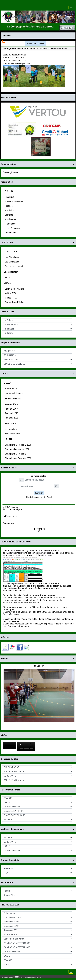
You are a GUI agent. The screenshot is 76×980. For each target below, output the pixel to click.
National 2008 (11, 409)
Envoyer (39, 493)
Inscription (10, 210)
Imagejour (39, 666)
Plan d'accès (11, 224)
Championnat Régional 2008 (18, 445)
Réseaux (38, 637)
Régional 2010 (12, 413)
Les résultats (11, 429)
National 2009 (11, 404)
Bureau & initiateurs (14, 201)
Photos (38, 659)
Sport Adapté (11, 389)
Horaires (9, 206)
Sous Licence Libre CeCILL (33, 977)
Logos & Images (13, 228)
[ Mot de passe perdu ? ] (39, 497)
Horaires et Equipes (14, 393)
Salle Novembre (12, 434)
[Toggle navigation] (71, 8)
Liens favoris (11, 233)
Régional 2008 (12, 418)
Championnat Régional (16, 454)
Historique (10, 197)
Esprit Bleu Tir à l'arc (15, 289)
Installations (10, 219)
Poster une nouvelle (36, 43)
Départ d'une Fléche (14, 302)
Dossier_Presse (11, 172)
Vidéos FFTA (11, 298)
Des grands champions (16, 266)
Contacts (9, 215)
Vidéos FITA (11, 293)
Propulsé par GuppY (7, 977)
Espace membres (38, 468)
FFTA (7, 278)
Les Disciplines (12, 257)
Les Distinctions (12, 262)
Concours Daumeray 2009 (17, 449)
